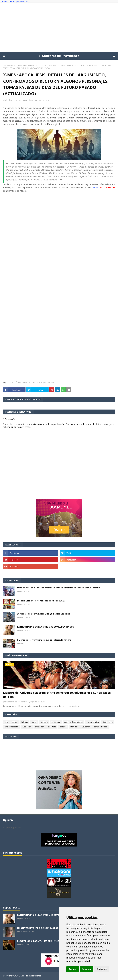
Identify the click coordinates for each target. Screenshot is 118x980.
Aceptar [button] (73, 969)
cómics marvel (21, 382)
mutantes (33, 382)
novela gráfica (93, 722)
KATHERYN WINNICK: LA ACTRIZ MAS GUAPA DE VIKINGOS (46, 627)
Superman (56, 722)
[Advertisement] (59, 27)
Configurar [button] (102, 969)
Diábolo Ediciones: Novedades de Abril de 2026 (41, 601)
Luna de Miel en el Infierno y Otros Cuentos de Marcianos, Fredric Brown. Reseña (59, 588)
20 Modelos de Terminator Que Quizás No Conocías (44, 614)
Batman (24, 722)
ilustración (27, 727)
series (15, 722)
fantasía (44, 722)
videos (12, 66)
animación (40, 727)
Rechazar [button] (87, 969)
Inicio (5, 66)
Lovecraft (86, 727)
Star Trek (74, 727)
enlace (95, 188)
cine (11, 382)
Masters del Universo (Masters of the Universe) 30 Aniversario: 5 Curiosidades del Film (57, 695)
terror (34, 722)
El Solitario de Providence (59, 56)
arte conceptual (11, 727)
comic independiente (73, 722)
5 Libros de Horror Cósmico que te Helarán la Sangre (44, 640)
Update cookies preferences (14, 1)
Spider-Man (108, 722)
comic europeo (101, 727)
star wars (52, 727)
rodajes (43, 382)
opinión (63, 727)
